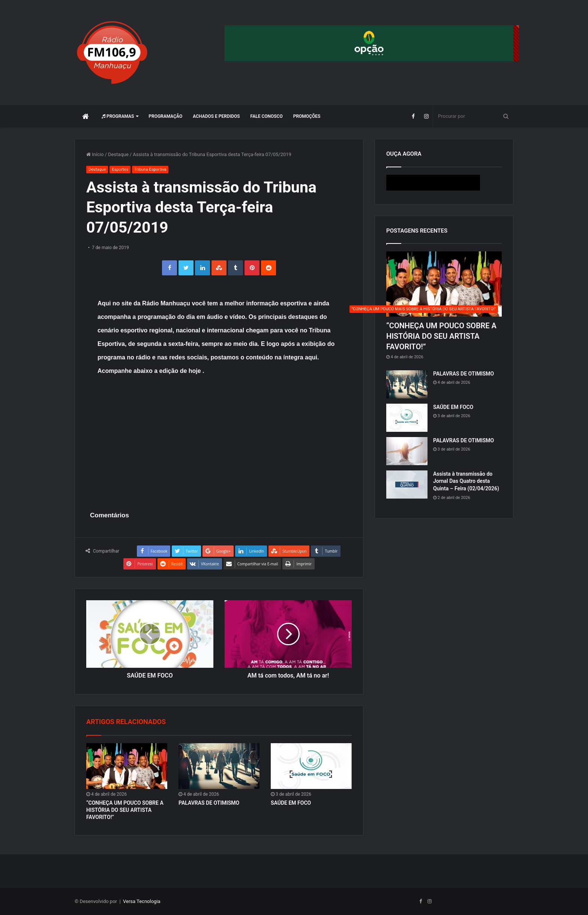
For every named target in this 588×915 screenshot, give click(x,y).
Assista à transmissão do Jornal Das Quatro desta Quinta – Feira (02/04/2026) (466, 481)
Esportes (120, 169)
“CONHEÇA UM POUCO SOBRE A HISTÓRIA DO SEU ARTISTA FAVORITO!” (125, 810)
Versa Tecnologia (142, 901)
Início (95, 154)
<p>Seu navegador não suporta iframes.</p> (444, 183)
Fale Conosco (267, 116)
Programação (165, 116)
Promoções (307, 116)
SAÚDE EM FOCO (291, 803)
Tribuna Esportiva (150, 169)
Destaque (118, 154)
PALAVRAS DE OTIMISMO (209, 803)
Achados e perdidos (216, 116)
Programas (118, 116)
